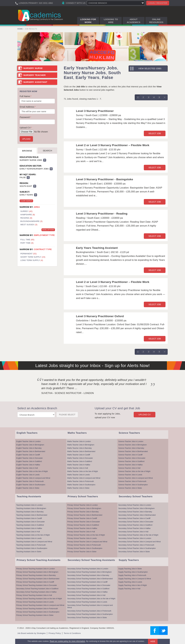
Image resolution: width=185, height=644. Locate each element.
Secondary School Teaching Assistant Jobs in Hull (86, 595)
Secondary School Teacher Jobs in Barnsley (135, 512)
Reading (26, 218)
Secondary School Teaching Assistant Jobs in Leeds (87, 602)
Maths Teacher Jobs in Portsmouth (81, 481)
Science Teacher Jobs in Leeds (130, 475)
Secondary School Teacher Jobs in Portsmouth (136, 545)
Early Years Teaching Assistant (97, 248)
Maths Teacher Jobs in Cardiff (79, 455)
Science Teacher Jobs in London (131, 441)
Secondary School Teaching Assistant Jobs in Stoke (87, 617)
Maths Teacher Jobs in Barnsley (79, 448)
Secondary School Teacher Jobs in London (135, 505)
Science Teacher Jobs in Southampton (133, 485)
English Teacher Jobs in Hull (27, 468)
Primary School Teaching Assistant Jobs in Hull (34, 595)
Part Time (27, 243)
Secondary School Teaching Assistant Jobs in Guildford (37, 589)
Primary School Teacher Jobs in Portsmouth (84, 545)
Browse (27, 151)
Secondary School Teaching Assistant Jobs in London (88, 569)
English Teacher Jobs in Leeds (28, 475)
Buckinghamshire (31, 221)
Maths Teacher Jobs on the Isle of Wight (83, 471)
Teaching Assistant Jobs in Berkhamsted (32, 515)
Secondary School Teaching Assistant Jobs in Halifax (36, 592)
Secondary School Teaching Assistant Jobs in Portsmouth (89, 611)
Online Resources (156, 21)
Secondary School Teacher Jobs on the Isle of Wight (138, 535)
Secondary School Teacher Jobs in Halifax (134, 528)
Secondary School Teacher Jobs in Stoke (134, 552)
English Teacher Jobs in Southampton (31, 485)
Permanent (28, 254)
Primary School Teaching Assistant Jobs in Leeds (35, 602)
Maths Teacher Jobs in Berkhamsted (81, 451)
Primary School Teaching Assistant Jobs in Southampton (38, 612)
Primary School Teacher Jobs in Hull (81, 532)
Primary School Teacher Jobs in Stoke (82, 552)
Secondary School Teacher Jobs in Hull (133, 532)
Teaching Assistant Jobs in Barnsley (30, 512)
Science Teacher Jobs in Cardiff (130, 455)
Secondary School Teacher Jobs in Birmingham (136, 508)
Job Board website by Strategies (32, 633)
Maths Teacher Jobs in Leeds (78, 475)
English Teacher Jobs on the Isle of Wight (32, 471)
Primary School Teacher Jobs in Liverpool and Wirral (87, 542)
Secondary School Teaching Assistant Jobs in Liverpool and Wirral (90, 606)
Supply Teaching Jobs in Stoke (130, 569)
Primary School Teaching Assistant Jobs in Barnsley (36, 575)
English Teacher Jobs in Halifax (28, 465)
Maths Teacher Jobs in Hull (78, 468)
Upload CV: (26, 128)
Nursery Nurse (33, 68)
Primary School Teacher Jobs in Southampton (85, 548)
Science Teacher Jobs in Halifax (130, 465)
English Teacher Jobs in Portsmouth (30, 481)
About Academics (134, 21)
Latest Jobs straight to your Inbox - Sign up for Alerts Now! (92, 366)
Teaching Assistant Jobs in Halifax (29, 528)
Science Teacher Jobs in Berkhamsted (133, 451)
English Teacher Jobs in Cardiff (28, 455)
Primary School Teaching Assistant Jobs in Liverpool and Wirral (40, 605)
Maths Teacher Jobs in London (79, 441)
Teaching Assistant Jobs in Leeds (29, 538)
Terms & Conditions (72, 633)
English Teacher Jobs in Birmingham (30, 445)
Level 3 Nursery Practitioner (95, 111)
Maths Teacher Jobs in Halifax (79, 465)
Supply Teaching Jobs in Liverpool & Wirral (134, 579)
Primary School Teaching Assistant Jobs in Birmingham (37, 572)
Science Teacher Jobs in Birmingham (132, 445)
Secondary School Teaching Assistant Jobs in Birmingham (89, 572)
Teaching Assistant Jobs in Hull (28, 532)
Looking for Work (88, 21)
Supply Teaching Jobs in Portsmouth (132, 575)
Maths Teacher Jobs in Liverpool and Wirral (84, 478)
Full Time (27, 240)
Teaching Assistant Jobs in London (29, 505)
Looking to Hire (111, 21)
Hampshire (28, 215)
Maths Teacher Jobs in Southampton (81, 485)
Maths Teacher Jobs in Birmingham (81, 445)
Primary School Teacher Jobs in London (82, 505)
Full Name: (26, 96)
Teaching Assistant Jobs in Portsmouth (31, 545)
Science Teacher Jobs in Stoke (130, 488)
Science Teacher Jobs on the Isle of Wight (134, 471)
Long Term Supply (32, 260)
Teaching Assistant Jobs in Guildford (30, 525)
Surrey (26, 211)
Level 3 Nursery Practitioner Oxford (100, 316)
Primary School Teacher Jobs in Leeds (82, 538)
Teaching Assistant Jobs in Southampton (32, 548)
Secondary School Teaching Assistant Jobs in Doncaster (89, 585)
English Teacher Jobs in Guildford (29, 461)
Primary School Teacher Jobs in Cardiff (82, 518)
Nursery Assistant (35, 82)
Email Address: (28, 107)
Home (20, 29)
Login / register (158, 3)
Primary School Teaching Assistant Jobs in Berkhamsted (38, 579)
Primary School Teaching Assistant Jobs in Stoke (35, 615)
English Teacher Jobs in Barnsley (29, 448)
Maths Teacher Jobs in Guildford (80, 461)
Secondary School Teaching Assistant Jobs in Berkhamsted (90, 579)
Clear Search (26, 201)
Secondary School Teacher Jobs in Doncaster (136, 522)
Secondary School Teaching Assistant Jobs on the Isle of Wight (91, 599)
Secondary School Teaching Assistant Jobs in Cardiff (87, 582)
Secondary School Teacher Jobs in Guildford (135, 525)
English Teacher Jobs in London (28, 441)
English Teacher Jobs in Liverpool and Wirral (33, 478)
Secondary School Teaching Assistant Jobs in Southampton (90, 614)
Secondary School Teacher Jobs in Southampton (137, 548)
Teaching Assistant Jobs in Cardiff (29, 518)
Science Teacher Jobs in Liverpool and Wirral (135, 478)
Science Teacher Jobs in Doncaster (132, 458)
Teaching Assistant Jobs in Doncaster (30, 522)
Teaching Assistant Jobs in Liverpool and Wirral (34, 542)
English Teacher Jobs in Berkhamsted (31, 451)
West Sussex (29, 225)
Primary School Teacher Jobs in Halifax (82, 528)
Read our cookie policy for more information (67, 641)
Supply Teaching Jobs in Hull (129, 589)
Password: (25, 117)
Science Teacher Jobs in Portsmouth (132, 481)
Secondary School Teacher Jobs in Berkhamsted (137, 515)
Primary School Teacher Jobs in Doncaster (83, 522)
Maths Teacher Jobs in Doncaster (80, 458)
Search (47, 151)
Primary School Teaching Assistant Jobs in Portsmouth (37, 609)
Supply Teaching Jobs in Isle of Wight (132, 585)
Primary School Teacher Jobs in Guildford (83, 525)
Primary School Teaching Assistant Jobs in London (35, 569)
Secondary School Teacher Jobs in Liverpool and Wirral (139, 542)
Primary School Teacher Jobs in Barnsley (83, 512)
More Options (48, 230)
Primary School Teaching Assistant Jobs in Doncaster (36, 585)
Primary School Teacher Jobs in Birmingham (84, 508)
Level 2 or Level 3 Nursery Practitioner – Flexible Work (113, 145)
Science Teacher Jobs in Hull (129, 468)
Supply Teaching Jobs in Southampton (133, 572)
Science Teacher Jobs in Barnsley (131, 448)
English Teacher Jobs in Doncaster (29, 458)
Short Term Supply (33, 257)
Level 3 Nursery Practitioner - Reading (102, 214)
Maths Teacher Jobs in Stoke (78, 488)
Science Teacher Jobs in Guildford (131, 461)
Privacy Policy (55, 633)
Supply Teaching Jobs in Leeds (130, 582)
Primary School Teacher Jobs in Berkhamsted (85, 515)
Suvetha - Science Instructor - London (68, 393)
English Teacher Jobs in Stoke (28, 488)
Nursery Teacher (35, 75)
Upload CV (145, 415)
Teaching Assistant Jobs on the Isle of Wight (33, 535)
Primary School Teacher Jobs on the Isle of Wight (86, 535)
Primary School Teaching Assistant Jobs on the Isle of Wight (39, 599)
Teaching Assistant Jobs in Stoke (29, 552)
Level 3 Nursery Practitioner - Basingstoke (105, 179)
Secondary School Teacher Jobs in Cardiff (134, 518)
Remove (45, 160)
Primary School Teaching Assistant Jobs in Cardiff (35, 582)
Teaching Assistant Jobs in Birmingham (31, 508)
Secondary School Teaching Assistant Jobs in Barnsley (88, 575)
